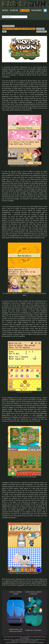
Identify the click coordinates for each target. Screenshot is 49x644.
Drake (41, 31)
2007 (4, 31)
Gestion (40, 29)
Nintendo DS (8, 26)
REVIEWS (25, 10)
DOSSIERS (37, 10)
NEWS (5, 10)
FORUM (14, 10)
